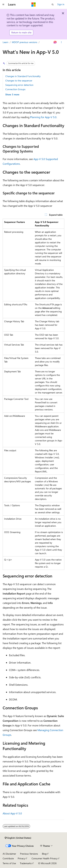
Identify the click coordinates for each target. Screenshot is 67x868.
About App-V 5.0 (12, 813)
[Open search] (53, 5)
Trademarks (26, 863)
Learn (6, 42)
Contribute (8, 858)
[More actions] (61, 42)
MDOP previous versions (25, 42)
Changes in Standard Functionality (23, 76)
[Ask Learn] (55, 42)
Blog (44, 854)
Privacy (21, 858)
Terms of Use (9, 863)
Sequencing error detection (19, 85)
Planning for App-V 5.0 (43, 117)
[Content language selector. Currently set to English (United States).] (18, 838)
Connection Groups (15, 89)
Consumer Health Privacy (45, 858)
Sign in (61, 4)
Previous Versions (29, 854)
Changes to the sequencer (19, 81)
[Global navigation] (3, 5)
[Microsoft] (34, 5)
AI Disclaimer (9, 854)
